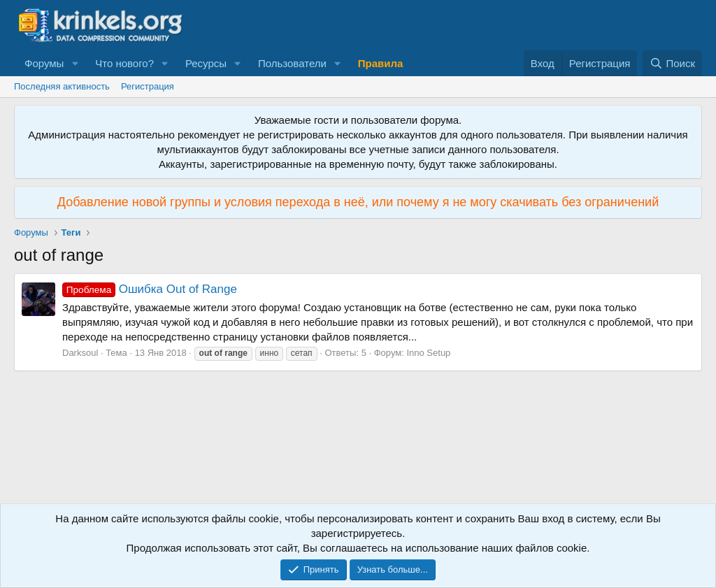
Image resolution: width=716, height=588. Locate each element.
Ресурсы (206, 63)
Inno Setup (428, 353)
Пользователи (292, 63)
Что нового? (124, 63)
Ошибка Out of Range (150, 289)
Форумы (44, 63)
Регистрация (148, 86)
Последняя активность (62, 86)
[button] (75, 63)
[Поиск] (672, 63)
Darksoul (80, 353)
